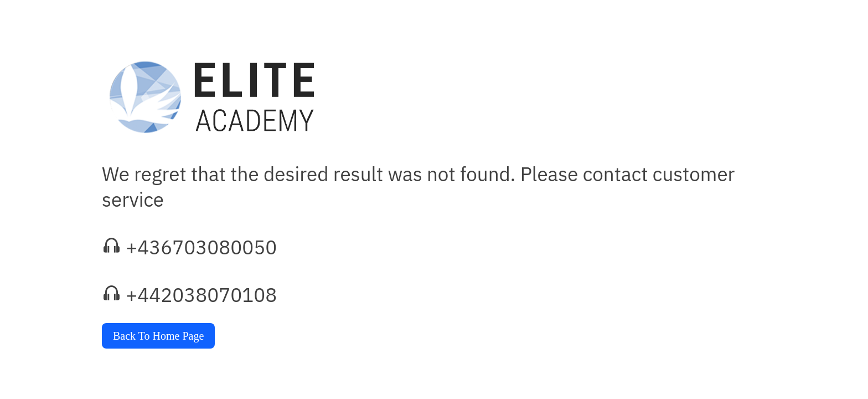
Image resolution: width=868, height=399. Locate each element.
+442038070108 (201, 295)
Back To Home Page (158, 336)
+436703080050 (201, 247)
